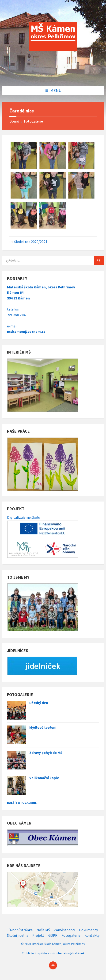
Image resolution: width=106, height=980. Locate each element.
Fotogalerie (33, 121)
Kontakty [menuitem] (92, 935)
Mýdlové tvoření (43, 727)
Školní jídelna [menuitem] (18, 935)
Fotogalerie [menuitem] (71, 935)
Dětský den (39, 703)
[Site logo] (53, 76)
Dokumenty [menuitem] (88, 930)
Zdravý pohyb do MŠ (46, 753)
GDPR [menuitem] (53, 935)
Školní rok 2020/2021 (31, 242)
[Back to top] (53, 965)
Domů (14, 121)
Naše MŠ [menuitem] (43, 930)
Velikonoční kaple (44, 778)
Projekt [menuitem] (38, 935)
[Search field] (53, 261)
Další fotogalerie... (23, 803)
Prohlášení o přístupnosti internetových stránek (53, 953)
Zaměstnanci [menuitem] (64, 930)
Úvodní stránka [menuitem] (21, 930)
